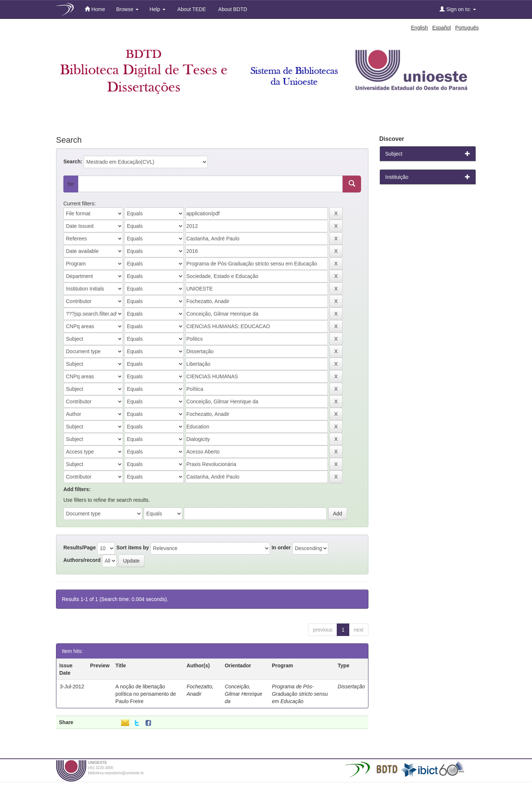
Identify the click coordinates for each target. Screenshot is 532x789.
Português (467, 28)
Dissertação (351, 687)
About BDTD (232, 9)
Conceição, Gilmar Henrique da (244, 694)
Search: (73, 161)
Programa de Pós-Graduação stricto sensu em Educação (300, 694)
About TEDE (191, 9)
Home (95, 9)
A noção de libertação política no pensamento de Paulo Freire (146, 694)
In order (281, 548)
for (71, 184)
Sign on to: (458, 9)
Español (442, 28)
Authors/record (82, 560)
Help (157, 9)
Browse (127, 9)
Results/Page (80, 548)
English (420, 28)
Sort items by (133, 548)
